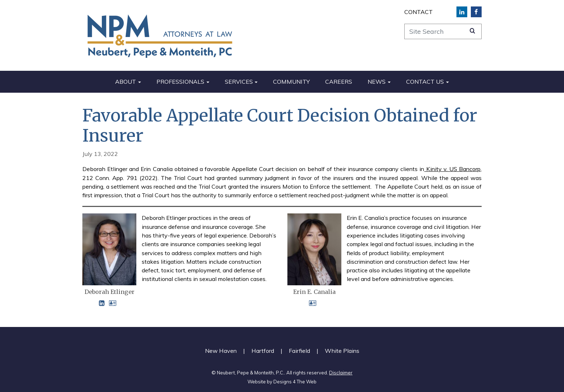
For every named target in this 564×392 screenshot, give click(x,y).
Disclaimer (341, 373)
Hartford (263, 351)
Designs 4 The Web (295, 382)
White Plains (342, 351)
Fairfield (299, 351)
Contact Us (425, 82)
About (126, 82)
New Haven (221, 351)
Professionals (180, 82)
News (377, 82)
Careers (339, 82)
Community (291, 82)
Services (239, 82)
